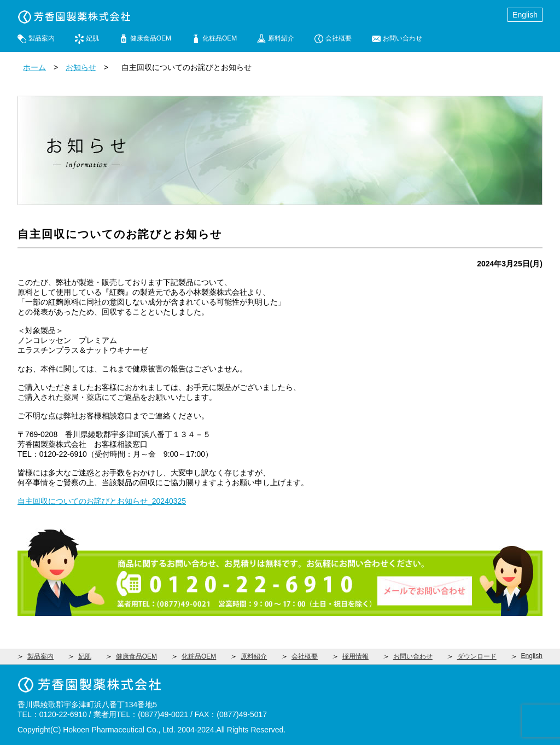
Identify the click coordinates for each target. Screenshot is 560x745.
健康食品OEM (151, 38)
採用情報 (355, 656)
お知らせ (81, 67)
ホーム (34, 67)
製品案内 (42, 38)
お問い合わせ (402, 38)
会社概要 (339, 38)
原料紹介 (281, 38)
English (525, 15)
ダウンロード (477, 656)
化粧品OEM (220, 38)
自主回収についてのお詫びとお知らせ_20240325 (102, 501)
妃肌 (92, 38)
